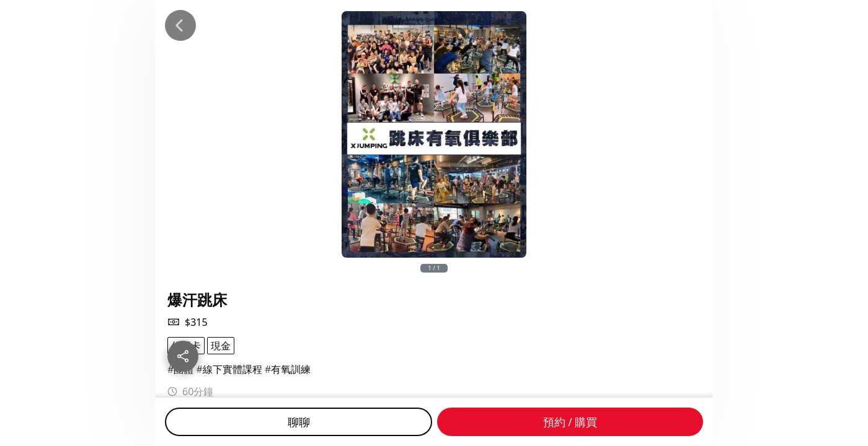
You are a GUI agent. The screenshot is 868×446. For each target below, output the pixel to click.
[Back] (180, 25)
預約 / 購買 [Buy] (570, 422)
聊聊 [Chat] (299, 422)
